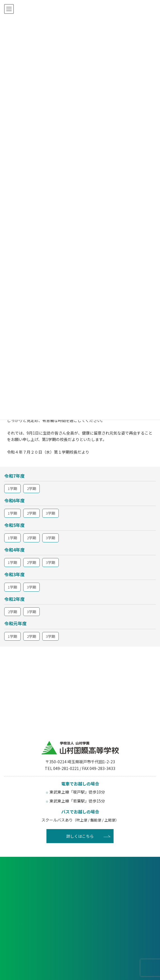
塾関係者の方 (119, 947)
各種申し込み (80, 876)
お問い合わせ (80, 912)
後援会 (41, 966)
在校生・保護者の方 (119, 931)
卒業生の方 (41, 947)
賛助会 (119, 966)
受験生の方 (41, 931)
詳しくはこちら (80, 836)
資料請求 (80, 894)
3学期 (50, 513)
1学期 (12, 488)
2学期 (31, 488)
